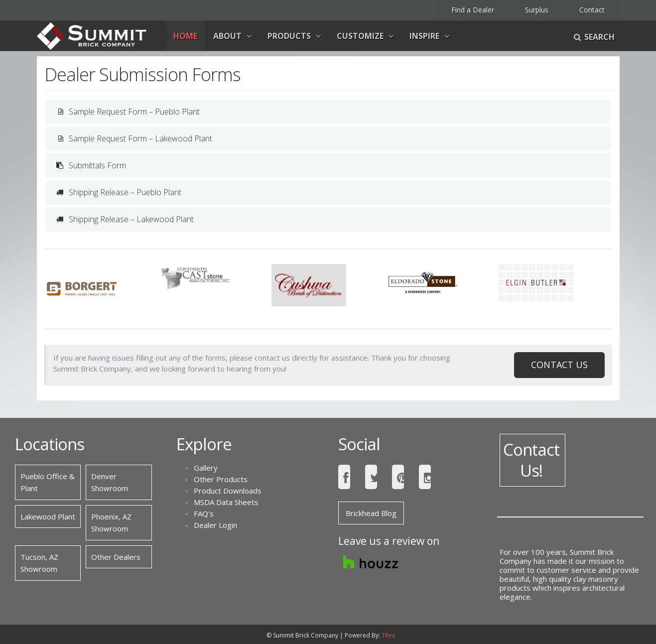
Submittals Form (90, 166)
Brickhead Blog (371, 513)
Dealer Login (215, 525)
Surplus (537, 10)
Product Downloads (228, 491)
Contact (592, 10)
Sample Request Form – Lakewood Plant (133, 139)
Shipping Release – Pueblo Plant (117, 193)
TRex (388, 635)
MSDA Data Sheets (226, 502)
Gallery (206, 468)
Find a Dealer (473, 10)
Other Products (221, 479)
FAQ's (204, 514)
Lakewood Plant (48, 516)
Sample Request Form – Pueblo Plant (127, 112)
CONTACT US (559, 365)
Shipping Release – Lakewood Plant (124, 219)
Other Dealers (116, 557)
